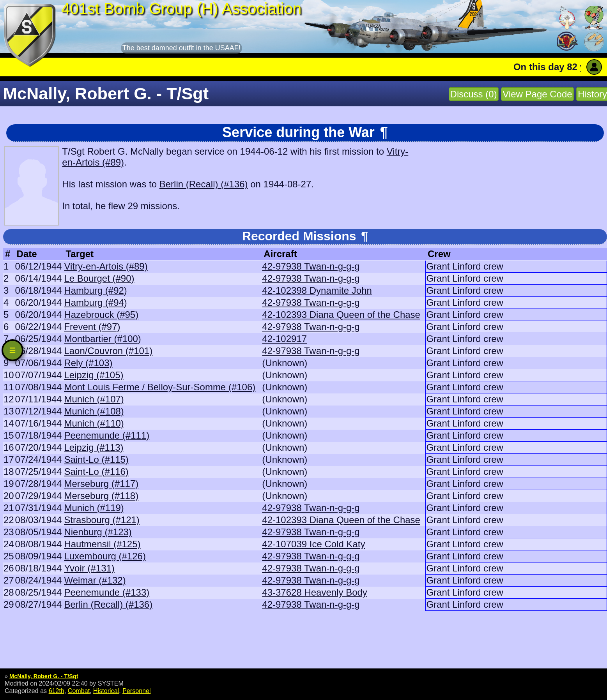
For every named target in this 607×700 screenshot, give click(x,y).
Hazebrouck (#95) (101, 315)
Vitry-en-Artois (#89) (106, 266)
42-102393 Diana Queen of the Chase (341, 315)
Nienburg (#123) (98, 532)
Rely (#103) (88, 363)
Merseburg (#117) (101, 484)
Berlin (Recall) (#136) (204, 184)
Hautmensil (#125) (102, 544)
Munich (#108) (94, 411)
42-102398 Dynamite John (317, 290)
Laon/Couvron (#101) (108, 351)
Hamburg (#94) (95, 302)
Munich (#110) (94, 423)
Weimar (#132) (95, 580)
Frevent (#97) (92, 327)
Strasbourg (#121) (102, 520)
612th (57, 691)
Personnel (136, 691)
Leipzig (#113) (94, 447)
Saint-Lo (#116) (96, 472)
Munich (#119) (94, 508)
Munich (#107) (94, 399)
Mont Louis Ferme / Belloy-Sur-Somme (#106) (160, 387)
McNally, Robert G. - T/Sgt (44, 676)
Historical (106, 691)
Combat (79, 691)
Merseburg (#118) (101, 496)
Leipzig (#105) (94, 375)
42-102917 (284, 339)
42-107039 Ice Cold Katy (313, 544)
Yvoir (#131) (89, 568)
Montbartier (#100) (102, 339)
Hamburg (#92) (95, 290)
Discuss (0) (474, 94)
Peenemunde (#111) (107, 435)
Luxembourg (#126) (105, 556)
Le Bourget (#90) (99, 278)
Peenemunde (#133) (107, 592)
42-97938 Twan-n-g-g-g (311, 266)
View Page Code (537, 94)
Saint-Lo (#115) (96, 459)
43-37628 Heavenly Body (315, 592)
